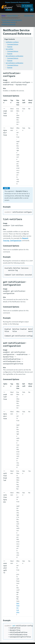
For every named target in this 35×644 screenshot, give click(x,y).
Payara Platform (13, 15)
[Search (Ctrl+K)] (26, 10)
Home (3, 15)
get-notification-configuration (15, 56)
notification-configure (12, 42)
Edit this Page (29, 15)
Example (10, 47)
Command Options (13, 44)
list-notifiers (9, 49)
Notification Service (9, 22)
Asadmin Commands (9, 24)
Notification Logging (18, 608)
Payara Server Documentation (12, 20)
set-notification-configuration (15, 63)
